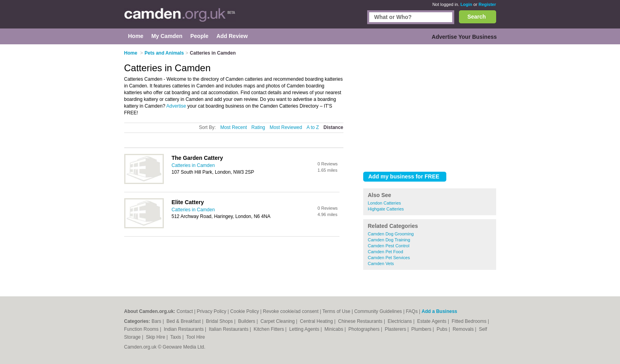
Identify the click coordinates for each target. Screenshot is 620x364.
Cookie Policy (245, 311)
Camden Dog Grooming (391, 234)
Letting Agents (305, 329)
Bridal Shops (220, 321)
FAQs (412, 311)
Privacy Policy (211, 311)
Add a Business (439, 311)
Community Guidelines (378, 311)
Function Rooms (142, 329)
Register (487, 4)
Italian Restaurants (229, 329)
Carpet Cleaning (278, 321)
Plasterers (396, 329)
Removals (464, 329)
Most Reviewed (286, 127)
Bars (157, 321)
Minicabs (335, 329)
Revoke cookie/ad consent (291, 311)
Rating (258, 127)
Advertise (176, 106)
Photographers (365, 329)
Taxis (176, 337)
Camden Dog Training (389, 240)
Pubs (443, 329)
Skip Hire (156, 337)
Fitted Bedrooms (469, 321)
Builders (247, 321)
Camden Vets (381, 264)
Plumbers (422, 329)
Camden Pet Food (386, 252)
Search (477, 17)
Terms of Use (337, 311)
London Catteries (385, 203)
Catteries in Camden (193, 165)
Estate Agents (432, 321)
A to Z (313, 127)
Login (466, 4)
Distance (333, 127)
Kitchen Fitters (269, 329)
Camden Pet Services (389, 258)
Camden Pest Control (389, 246)
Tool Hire (196, 337)
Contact (185, 311)
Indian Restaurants (184, 329)
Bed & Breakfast (184, 321)
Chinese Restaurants (361, 321)
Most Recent (234, 127)
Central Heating (317, 321)
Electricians (401, 321)
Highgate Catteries (386, 209)
